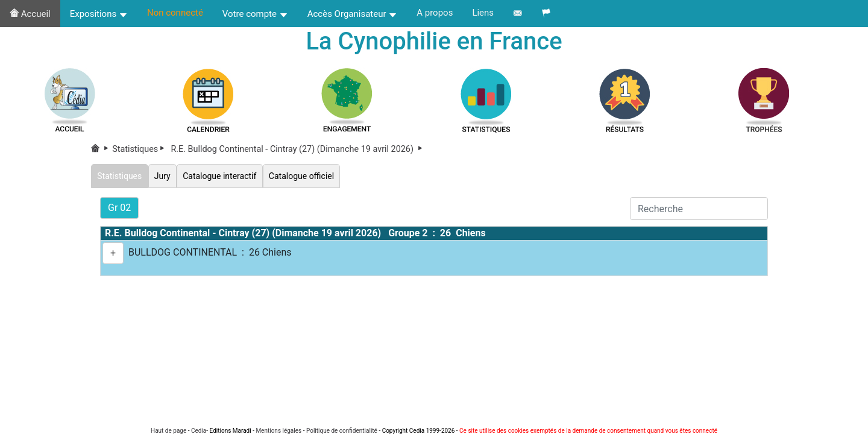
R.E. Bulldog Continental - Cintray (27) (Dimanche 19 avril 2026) (297, 150)
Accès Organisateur (353, 14)
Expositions (99, 14)
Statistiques (140, 150)
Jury (164, 176)
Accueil (30, 14)
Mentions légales (278, 431)
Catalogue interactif (223, 176)
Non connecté (175, 13)
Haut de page (168, 431)
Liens (483, 13)
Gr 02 (119, 208)
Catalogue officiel (307, 176)
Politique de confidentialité (342, 431)
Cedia (199, 431)
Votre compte (255, 14)
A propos (435, 13)
